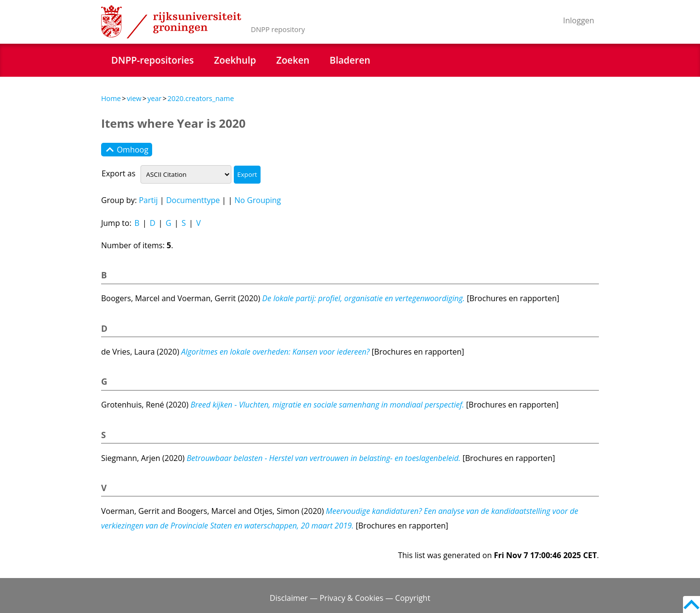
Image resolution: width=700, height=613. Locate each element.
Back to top (691, 604)
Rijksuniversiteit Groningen (171, 22)
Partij (149, 200)
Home (111, 98)
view (134, 98)
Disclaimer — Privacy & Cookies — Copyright (350, 598)
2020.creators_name (201, 98)
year (154, 98)
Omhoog (127, 150)
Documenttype (193, 200)
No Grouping (258, 200)
